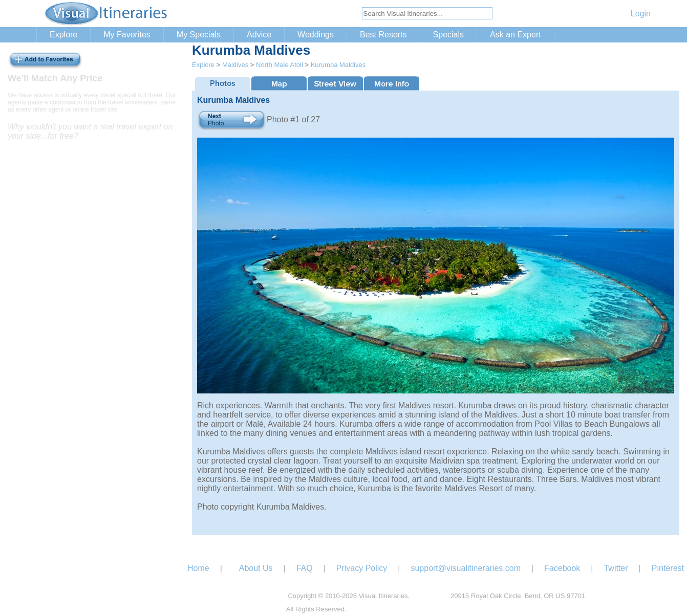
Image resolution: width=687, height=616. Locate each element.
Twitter (616, 568)
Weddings (316, 35)
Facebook (562, 568)
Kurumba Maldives (338, 65)
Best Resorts (383, 35)
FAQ (305, 568)
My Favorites (127, 35)
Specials (448, 35)
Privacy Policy (362, 568)
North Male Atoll (280, 65)
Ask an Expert (516, 35)
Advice (259, 35)
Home (198, 568)
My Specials (199, 35)
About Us (256, 568)
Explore (63, 35)
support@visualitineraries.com (466, 568)
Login (641, 14)
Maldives (235, 65)
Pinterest (668, 568)
